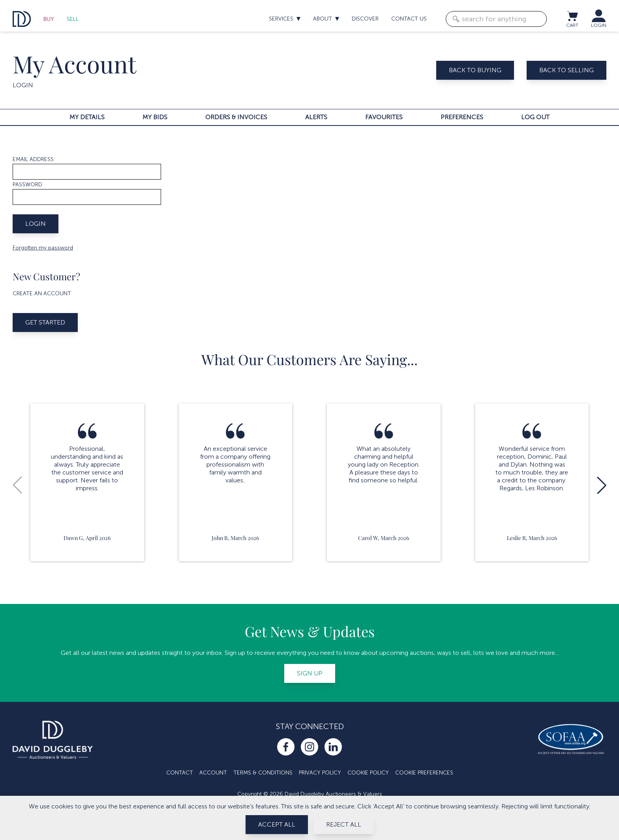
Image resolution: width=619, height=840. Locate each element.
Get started (45, 322)
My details (87, 117)
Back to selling (566, 70)
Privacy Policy (320, 773)
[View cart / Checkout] (572, 16)
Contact (180, 773)
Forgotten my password (43, 248)
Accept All (277, 824)
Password (27, 185)
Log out (535, 117)
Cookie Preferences (424, 773)
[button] (602, 485)
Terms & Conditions (263, 773)
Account (213, 773)
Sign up (310, 673)
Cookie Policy (368, 773)
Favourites (384, 117)
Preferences (462, 117)
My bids (155, 117)
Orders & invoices (236, 117)
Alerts (316, 117)
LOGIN (599, 25)
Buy (49, 19)
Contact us (409, 19)
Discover (365, 19)
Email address (33, 159)
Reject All (344, 824)
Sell (73, 19)
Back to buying (475, 70)
